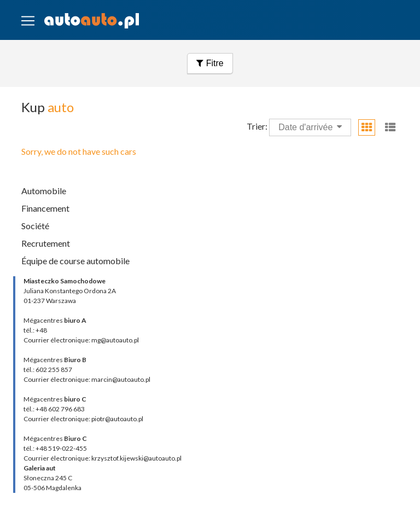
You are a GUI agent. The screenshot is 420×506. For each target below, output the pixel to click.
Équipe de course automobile (75, 261)
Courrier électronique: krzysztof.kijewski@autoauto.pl (103, 458)
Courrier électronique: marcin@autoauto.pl (87, 379)
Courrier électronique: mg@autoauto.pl (81, 340)
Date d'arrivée (310, 127)
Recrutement (46, 243)
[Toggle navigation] (28, 21)
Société (35, 226)
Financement (45, 208)
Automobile (44, 191)
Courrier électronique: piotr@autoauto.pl (83, 419)
